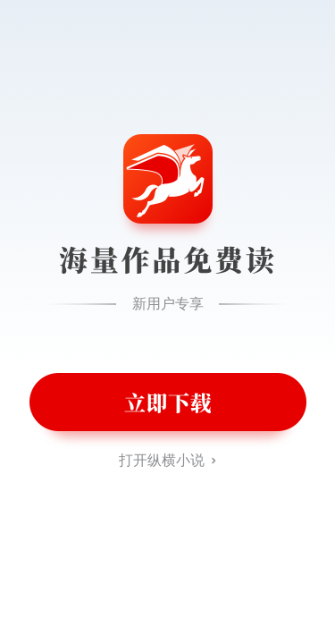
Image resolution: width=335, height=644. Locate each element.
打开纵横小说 (162, 460)
